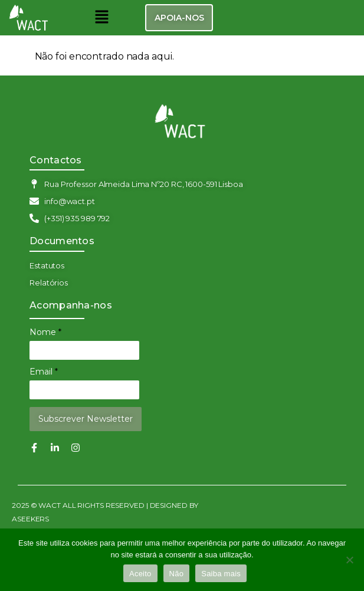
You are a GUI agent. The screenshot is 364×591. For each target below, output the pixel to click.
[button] (101, 18)
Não (177, 574)
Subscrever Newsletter (86, 419)
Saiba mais (221, 574)
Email (44, 372)
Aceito (140, 574)
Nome (45, 332)
